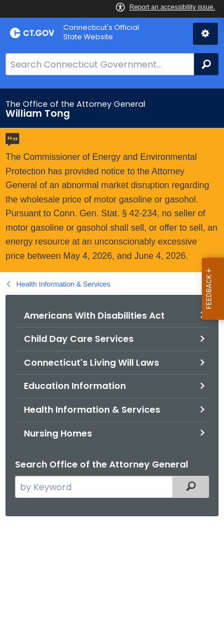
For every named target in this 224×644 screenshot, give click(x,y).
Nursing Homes (58, 433)
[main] (112, 366)
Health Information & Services (63, 284)
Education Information (75, 386)
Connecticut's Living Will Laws (91, 363)
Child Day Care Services (79, 339)
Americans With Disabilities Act (94, 316)
